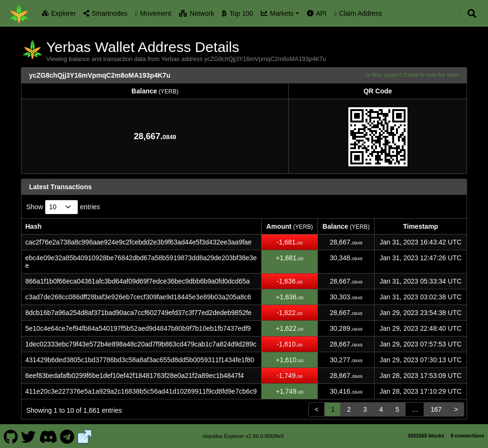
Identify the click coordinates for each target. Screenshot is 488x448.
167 (436, 409)
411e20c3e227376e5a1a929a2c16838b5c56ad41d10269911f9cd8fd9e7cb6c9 (141, 391)
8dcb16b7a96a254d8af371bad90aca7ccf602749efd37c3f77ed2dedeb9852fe (138, 313)
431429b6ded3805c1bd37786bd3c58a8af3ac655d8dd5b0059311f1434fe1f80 (140, 360)
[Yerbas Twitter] (29, 436)
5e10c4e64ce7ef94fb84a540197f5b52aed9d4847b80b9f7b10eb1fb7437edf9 (138, 328)
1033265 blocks (426, 436)
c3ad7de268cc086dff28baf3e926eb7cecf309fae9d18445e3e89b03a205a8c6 (138, 297)
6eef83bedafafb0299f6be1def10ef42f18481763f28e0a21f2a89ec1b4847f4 (135, 376)
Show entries (63, 207)
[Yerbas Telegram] (67, 436)
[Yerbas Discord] (48, 436)
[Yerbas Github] (11, 436)
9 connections (467, 436)
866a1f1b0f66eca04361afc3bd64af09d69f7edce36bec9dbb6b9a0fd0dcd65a (137, 281)
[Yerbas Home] (19, 13)
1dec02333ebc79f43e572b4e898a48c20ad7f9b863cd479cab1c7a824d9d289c (141, 344)
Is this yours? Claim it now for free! (412, 75)
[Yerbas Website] (85, 436)
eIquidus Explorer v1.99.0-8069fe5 (243, 436)
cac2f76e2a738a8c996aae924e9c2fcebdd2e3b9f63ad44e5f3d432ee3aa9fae (138, 242)
